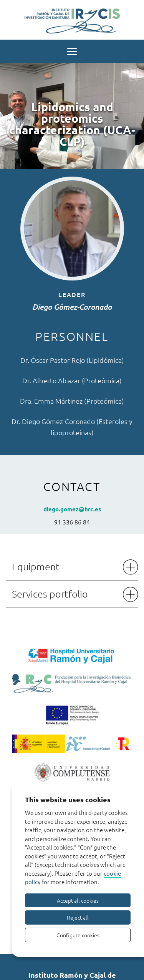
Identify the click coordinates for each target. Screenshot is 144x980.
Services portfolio (50, 594)
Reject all (78, 917)
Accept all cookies (78, 900)
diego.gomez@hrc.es (72, 509)
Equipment (36, 566)
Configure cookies (78, 935)
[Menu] (72, 50)
